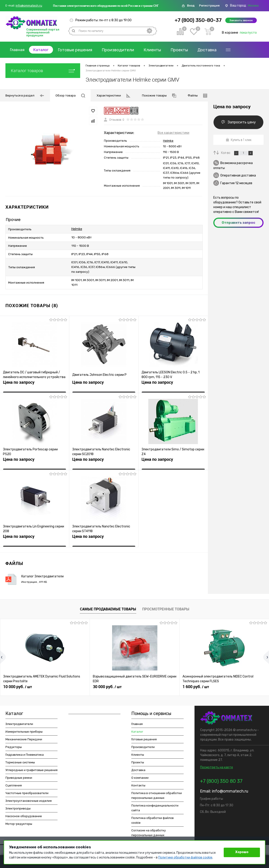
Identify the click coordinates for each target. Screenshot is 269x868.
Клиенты (155, 50)
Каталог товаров (43, 71)
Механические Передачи (24, 736)
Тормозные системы (20, 759)
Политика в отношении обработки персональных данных (157, 793)
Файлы (197, 96)
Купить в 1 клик (239, 140)
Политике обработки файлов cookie (185, 857)
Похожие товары (159, 96)
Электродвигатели (19, 721)
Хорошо (242, 852)
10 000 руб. (18, 684)
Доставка (210, 50)
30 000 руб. (107, 684)
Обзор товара (70, 96)
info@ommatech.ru (29, 6)
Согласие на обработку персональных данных (149, 830)
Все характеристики (173, 133)
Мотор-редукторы (19, 821)
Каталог (43, 50)
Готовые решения (78, 50)
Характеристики (114, 96)
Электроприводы (18, 806)
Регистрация (209, 6)
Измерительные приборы (24, 729)
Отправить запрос (238, 223)
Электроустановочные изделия (29, 798)
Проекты (182, 50)
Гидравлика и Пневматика (25, 752)
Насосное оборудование (24, 813)
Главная (18, 50)
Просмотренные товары (166, 606)
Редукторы (14, 744)
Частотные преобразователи (27, 790)
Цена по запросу (19, 381)
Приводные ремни (19, 775)
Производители (121, 50)
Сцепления (14, 782)
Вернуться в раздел (25, 96)
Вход (191, 6)
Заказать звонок (241, 20)
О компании (140, 775)
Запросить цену (239, 122)
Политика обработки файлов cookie (153, 817)
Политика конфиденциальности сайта (155, 805)
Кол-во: (226, 153)
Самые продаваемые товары (108, 606)
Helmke (168, 141)
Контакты (138, 782)
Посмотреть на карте (217, 764)
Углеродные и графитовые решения (31, 767)
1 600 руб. (196, 684)
